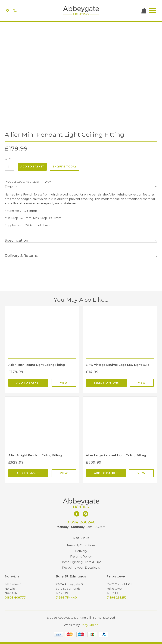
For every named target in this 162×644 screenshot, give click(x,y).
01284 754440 (66, 598)
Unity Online (89, 625)
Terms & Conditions (81, 545)
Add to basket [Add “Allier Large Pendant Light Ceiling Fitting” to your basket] (106, 473)
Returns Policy (81, 557)
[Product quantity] (9, 167)
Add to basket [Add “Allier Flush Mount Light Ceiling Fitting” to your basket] (28, 383)
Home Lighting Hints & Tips (81, 562)
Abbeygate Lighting (81, 11)
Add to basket (32, 167)
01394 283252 (117, 598)
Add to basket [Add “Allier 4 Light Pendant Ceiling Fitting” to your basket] (28, 473)
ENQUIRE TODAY (64, 167)
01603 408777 (15, 598)
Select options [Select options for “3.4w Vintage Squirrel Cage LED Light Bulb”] (106, 383)
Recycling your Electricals (81, 568)
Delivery (81, 551)
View (64, 383)
